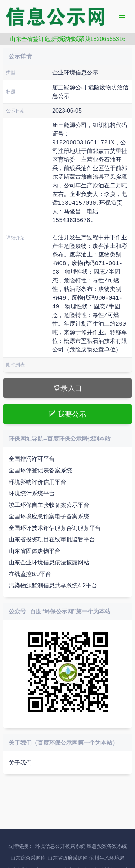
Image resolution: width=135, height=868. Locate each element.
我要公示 (68, 414)
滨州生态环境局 (107, 858)
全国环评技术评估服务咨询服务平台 (55, 528)
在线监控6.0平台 (30, 574)
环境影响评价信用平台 (37, 482)
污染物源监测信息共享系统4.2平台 (53, 585)
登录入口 (68, 388)
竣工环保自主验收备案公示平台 (49, 505)
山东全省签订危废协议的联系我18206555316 (68, 39)
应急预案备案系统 (107, 846)
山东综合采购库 (28, 858)
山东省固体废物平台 (35, 551)
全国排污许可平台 (32, 459)
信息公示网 (60, 17)
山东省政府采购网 (68, 858)
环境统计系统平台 (32, 493)
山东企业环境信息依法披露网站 (49, 562)
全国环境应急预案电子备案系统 (49, 516)
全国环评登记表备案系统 (40, 470)
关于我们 (20, 763)
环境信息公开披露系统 (60, 846)
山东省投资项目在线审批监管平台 (52, 539)
